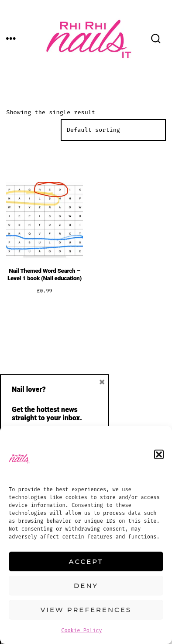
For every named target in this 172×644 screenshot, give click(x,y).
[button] (159, 454)
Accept (86, 561)
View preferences (86, 610)
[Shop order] (113, 130)
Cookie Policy (82, 630)
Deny (86, 586)
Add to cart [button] (44, 319)
